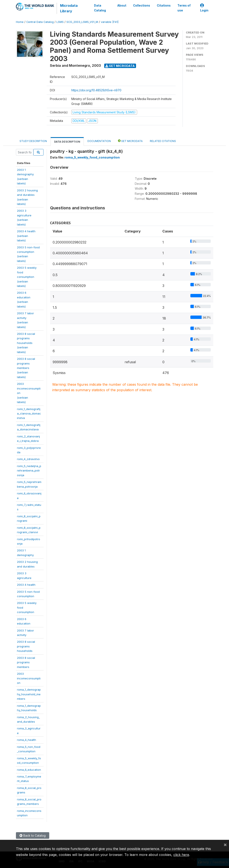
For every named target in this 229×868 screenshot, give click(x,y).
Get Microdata (120, 66)
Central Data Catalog (40, 22)
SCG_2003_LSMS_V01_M (82, 22)
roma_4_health (27, 740)
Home (20, 22)
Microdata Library (69, 8)
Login (204, 8)
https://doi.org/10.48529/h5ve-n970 (96, 90)
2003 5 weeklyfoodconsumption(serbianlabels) (27, 277)
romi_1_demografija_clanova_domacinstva (29, 414)
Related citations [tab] (163, 141)
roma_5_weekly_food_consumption (92, 157)
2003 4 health (26, 585)
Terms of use (184, 8)
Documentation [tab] (99, 141)
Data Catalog (100, 8)
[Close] (225, 844)
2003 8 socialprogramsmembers (26, 662)
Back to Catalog (33, 835)
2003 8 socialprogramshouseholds (26, 646)
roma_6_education (29, 770)
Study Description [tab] (33, 141)
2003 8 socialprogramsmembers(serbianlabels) (26, 368)
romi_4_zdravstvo (28, 459)
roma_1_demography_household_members (29, 694)
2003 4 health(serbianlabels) (26, 236)
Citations (164, 6)
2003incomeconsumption (29, 678)
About (122, 6)
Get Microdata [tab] (130, 141)
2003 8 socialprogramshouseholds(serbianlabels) (26, 343)
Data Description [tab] (67, 142)
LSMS (60, 22)
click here (181, 855)
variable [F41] (110, 22)
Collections (141, 6)
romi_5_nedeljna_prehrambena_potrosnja (29, 471)
